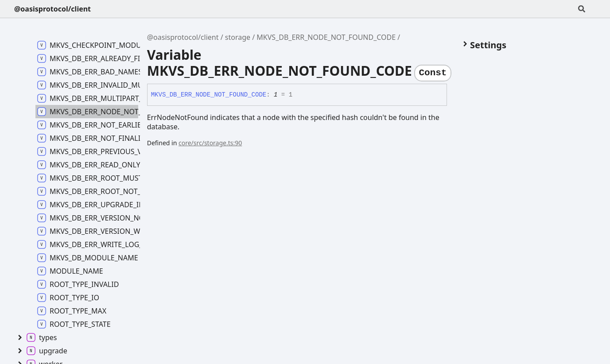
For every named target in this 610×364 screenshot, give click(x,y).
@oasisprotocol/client (52, 9)
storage (238, 37)
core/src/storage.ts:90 (210, 143)
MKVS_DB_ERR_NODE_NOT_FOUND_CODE (326, 37)
